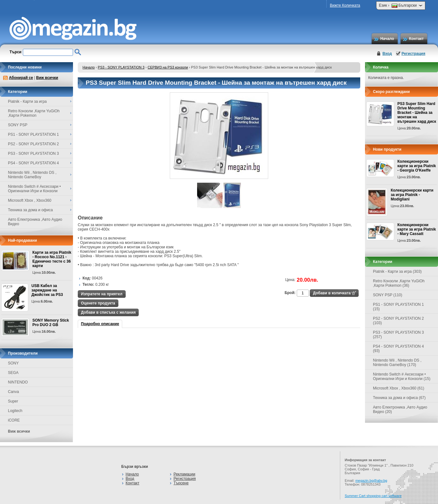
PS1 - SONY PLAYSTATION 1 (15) (398, 307)
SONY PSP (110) (388, 295)
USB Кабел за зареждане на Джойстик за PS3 (47, 290)
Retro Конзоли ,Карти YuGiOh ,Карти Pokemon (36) (399, 283)
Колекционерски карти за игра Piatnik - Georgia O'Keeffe (417, 166)
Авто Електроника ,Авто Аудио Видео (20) (400, 409)
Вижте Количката (345, 5)
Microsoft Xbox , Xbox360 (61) (398, 388)
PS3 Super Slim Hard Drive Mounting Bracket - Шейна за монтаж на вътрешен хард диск (417, 113)
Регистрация (413, 54)
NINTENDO (18, 382)
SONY (13, 363)
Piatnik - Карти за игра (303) (397, 272)
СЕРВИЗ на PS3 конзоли (168, 67)
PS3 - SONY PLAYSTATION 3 (121, 67)
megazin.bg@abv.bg (371, 481)
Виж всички (47, 78)
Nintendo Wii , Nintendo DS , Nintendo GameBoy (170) (397, 363)
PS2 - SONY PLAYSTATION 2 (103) (398, 321)
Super (13, 401)
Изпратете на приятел (102, 294)
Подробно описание (100, 324)
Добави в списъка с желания (108, 312)
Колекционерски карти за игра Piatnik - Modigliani (412, 195)
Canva (13, 392)
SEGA (13, 373)
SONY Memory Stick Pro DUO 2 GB (51, 323)
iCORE (14, 420)
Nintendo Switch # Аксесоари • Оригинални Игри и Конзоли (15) (402, 376)
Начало (387, 39)
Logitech (15, 411)
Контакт (416, 39)
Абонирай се (21, 78)
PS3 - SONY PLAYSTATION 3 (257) (398, 335)
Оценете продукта (98, 303)
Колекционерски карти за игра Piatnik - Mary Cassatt (417, 229)
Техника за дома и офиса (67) (399, 398)
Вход (387, 54)
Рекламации (184, 474)
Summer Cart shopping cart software (373, 496)
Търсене (181, 483)
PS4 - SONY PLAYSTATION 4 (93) (398, 349)
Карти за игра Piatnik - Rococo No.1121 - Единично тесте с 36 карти (52, 259)
